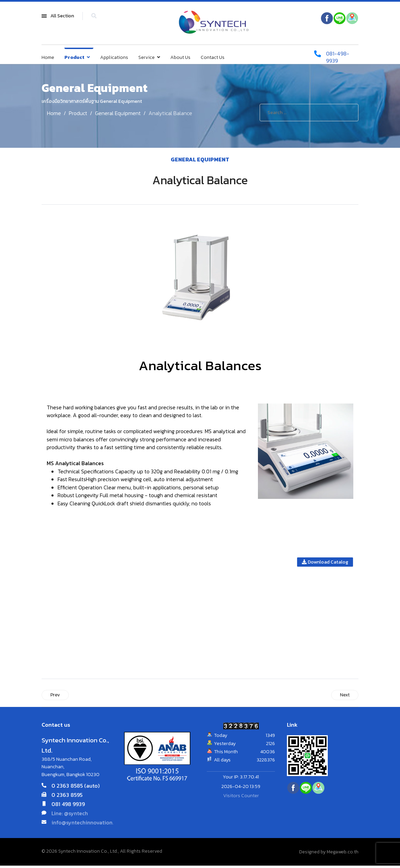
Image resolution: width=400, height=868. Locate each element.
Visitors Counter (241, 798)
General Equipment (200, 159)
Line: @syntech (70, 816)
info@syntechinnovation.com (88, 825)
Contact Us (213, 58)
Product (74, 58)
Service (147, 58)
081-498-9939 (338, 58)
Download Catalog (325, 564)
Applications (114, 58)
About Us (180, 58)
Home (48, 58)
